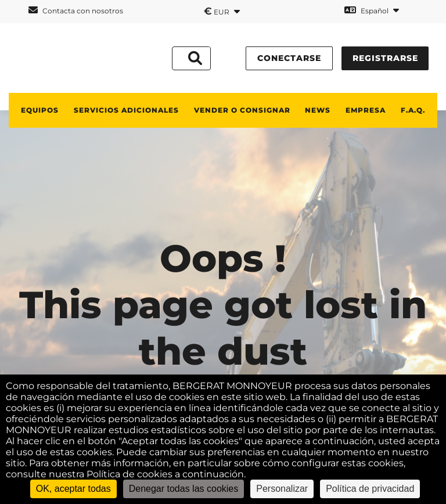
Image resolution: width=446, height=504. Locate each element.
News (318, 110)
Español (372, 10)
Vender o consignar (242, 110)
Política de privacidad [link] (370, 489)
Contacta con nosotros (76, 10)
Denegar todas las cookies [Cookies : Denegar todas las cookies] (184, 489)
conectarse (289, 58)
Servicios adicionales (126, 110)
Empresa (366, 110)
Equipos (40, 110)
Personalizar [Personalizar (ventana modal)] (282, 489)
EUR (222, 11)
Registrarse (385, 58)
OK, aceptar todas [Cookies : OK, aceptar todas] (73, 489)
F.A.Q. (413, 110)
